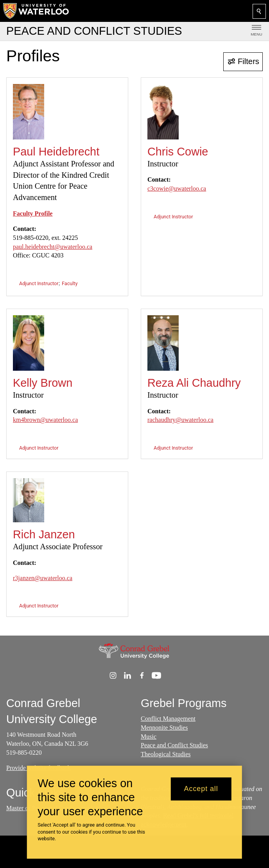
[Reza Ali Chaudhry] (163, 343)
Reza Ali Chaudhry (194, 383)
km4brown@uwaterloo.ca (45, 420)
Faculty (70, 283)
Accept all (201, 789)
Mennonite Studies (164, 728)
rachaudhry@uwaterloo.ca (180, 420)
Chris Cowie (178, 152)
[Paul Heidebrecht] (29, 112)
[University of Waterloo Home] (36, 11)
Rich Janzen (44, 534)
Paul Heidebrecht (56, 152)
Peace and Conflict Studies (174, 745)
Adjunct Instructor (39, 283)
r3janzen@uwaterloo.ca (43, 578)
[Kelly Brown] (29, 343)
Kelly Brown (43, 383)
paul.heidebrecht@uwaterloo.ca (53, 247)
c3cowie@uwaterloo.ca (177, 188)
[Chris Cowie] (163, 112)
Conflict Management (168, 719)
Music (149, 737)
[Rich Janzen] (29, 500)
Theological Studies (166, 754)
